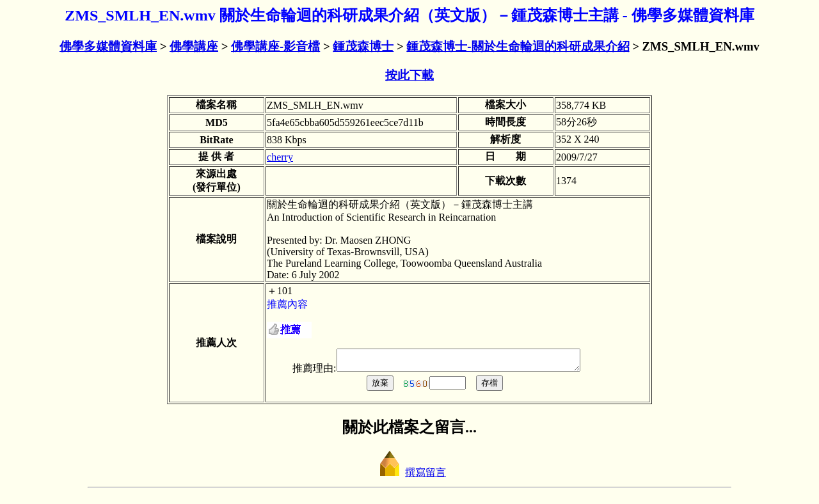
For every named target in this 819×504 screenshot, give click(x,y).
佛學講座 (194, 46)
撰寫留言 (409, 476)
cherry (280, 157)
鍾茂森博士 (363, 46)
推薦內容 (287, 304)
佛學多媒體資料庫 (108, 46)
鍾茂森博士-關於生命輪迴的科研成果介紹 (518, 46)
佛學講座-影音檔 (275, 46)
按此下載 (409, 75)
